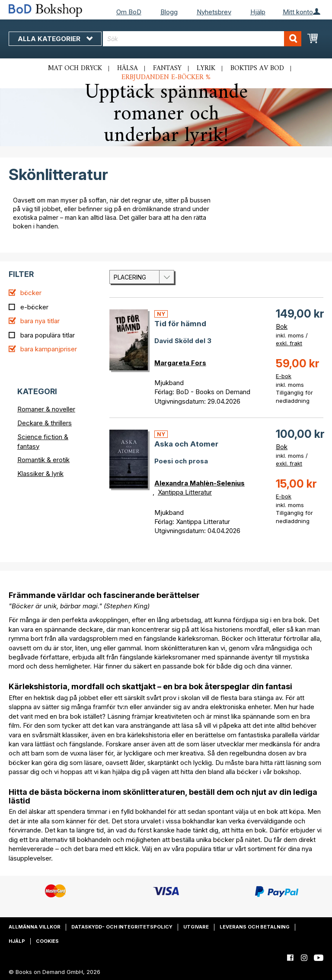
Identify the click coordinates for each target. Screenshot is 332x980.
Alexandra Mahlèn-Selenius (200, 483)
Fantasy (167, 68)
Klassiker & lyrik (40, 474)
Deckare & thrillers (45, 423)
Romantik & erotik (43, 460)
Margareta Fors (180, 363)
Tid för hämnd (180, 324)
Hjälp (258, 12)
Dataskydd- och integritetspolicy (122, 927)
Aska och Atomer (186, 444)
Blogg (169, 12)
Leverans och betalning (255, 927)
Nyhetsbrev (214, 12)
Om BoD (129, 12)
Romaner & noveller (46, 409)
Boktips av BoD (257, 68)
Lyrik (206, 68)
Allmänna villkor (35, 927)
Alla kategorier (55, 39)
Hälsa (128, 68)
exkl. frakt (289, 343)
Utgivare (196, 927)
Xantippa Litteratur (185, 492)
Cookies (47, 941)
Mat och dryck (75, 68)
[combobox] (202, 39)
